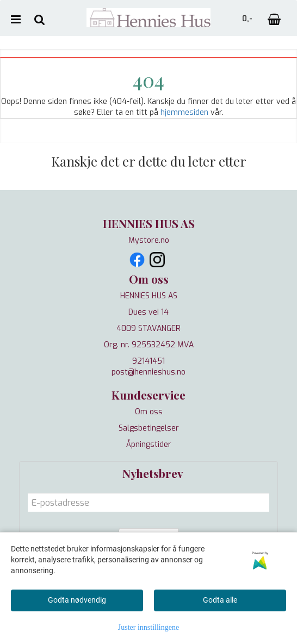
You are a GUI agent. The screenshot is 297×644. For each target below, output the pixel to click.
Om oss (149, 412)
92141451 (148, 361)
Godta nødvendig (77, 600)
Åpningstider (149, 444)
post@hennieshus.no (148, 372)
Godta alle (220, 600)
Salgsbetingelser (149, 428)
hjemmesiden (184, 112)
